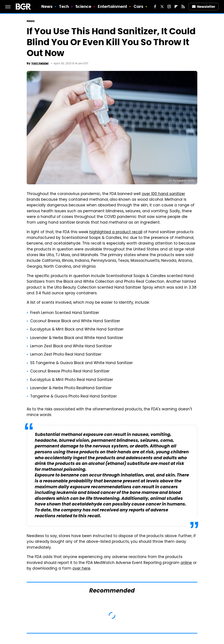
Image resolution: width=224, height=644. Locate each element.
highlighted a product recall (116, 232)
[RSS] (183, 7)
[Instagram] (169, 7)
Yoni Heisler (40, 63)
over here (81, 569)
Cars (138, 6)
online (186, 563)
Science (83, 6)
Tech (64, 6)
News (47, 6)
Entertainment (112, 6)
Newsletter (204, 7)
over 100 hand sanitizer (163, 194)
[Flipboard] (176, 7)
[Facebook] (155, 7)
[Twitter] (162, 7)
